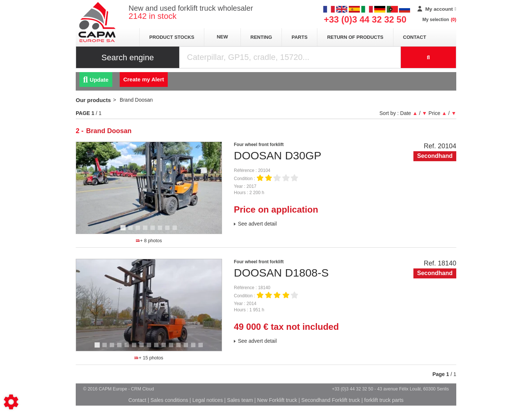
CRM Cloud (143, 389)
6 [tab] (161, 231)
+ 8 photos (149, 241)
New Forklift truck (277, 400)
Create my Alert (144, 79)
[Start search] (429, 57)
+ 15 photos (149, 358)
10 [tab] (166, 348)
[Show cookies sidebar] (11, 402)
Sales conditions (169, 400)
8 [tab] (176, 231)
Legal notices (208, 400)
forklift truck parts (384, 400)
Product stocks (172, 37)
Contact (415, 37)
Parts (299, 37)
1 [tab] (124, 231)
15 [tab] (203, 348)
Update (96, 80)
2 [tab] (132, 231)
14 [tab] (196, 348)
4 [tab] (146, 231)
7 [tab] (168, 231)
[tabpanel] (149, 188)
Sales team (240, 400)
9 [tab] (157, 348)
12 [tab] (181, 348)
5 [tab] (154, 231)
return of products (355, 37)
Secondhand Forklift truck (331, 400)
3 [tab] (139, 231)
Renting (261, 37)
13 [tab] (188, 348)
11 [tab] (174, 348)
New (222, 37)
